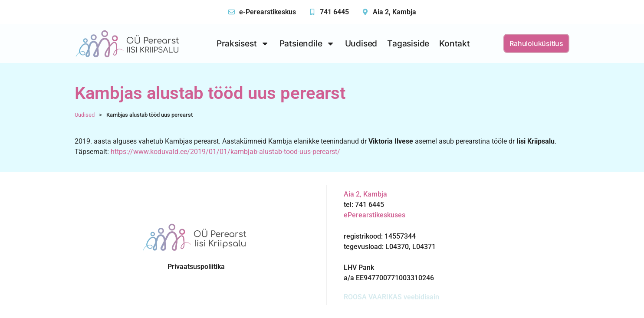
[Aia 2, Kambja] (365, 12)
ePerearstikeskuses (375, 215)
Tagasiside (408, 43)
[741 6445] (312, 12)
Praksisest (243, 44)
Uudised (361, 43)
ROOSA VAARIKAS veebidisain (391, 297)
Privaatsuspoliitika (196, 267)
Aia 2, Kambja (394, 12)
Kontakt (455, 43)
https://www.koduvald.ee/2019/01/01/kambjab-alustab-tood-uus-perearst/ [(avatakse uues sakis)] (225, 152)
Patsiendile (307, 44)
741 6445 (334, 12)
